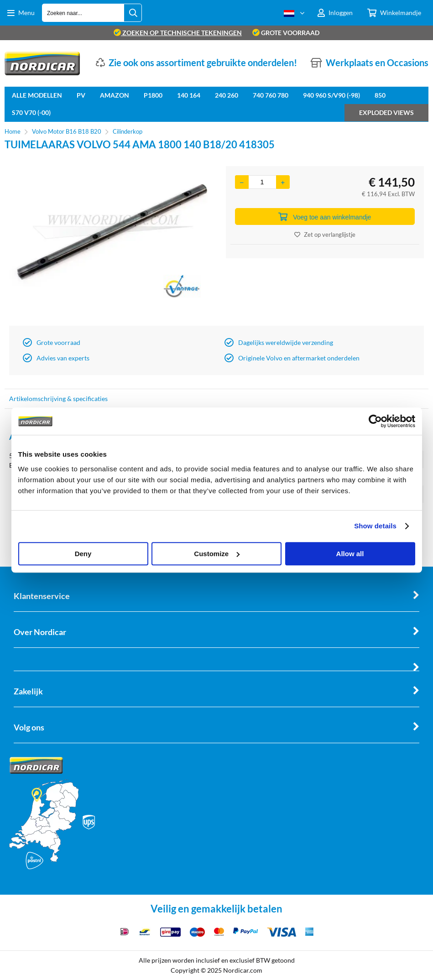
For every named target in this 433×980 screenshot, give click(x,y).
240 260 (227, 95)
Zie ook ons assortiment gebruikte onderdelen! (203, 63)
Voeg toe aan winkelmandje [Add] (325, 217)
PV (81, 95)
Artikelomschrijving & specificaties (58, 399)
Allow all (350, 554)
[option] (108, 244)
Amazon (115, 95)
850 (380, 95)
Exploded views (386, 112)
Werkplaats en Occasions (377, 63)
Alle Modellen (37, 95)
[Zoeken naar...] (133, 13)
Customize (217, 554)
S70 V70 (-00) (31, 112)
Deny (83, 554)
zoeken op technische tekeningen (178, 33)
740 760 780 (271, 95)
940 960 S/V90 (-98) (331, 95)
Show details (375, 526)
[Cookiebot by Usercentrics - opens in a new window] (375, 421)
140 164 (189, 95)
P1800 (153, 95)
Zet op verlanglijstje (325, 235)
